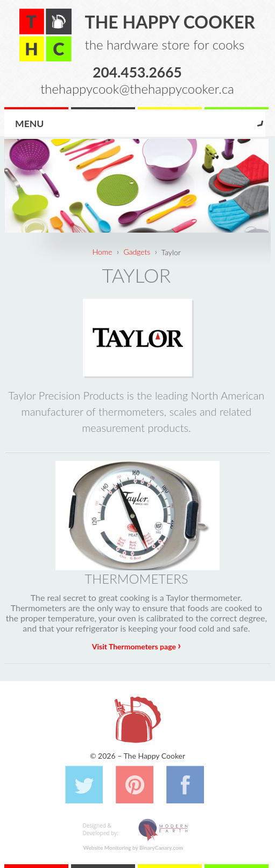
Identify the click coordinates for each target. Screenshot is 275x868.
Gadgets (137, 252)
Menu (29, 124)
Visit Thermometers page (136, 646)
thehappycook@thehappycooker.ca (137, 89)
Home (103, 252)
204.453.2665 (137, 71)
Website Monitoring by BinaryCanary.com (133, 848)
